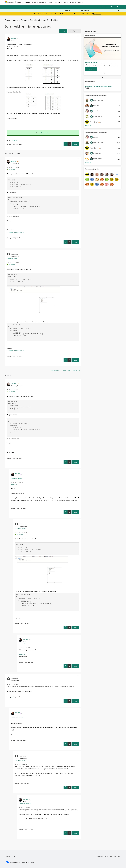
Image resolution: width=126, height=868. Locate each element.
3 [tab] (102, 73)
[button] (63, 31)
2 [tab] (101, 73)
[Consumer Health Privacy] (28, 862)
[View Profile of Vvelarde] (13, 161)
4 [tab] (103, 73)
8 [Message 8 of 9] (12, 356)
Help (111, 7)
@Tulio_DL (12, 169)
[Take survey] (91, 69)
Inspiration (42, 2)
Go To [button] (117, 7)
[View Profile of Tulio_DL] (13, 38)
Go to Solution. (45, 133)
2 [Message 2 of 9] (12, 697)
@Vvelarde (14, 484)
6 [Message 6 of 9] (12, 238)
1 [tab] (100, 73)
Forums (34, 2)
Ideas (49, 2)
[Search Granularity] (71, 11)
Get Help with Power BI (39, 20)
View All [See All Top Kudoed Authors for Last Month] (88, 163)
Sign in (105, 7)
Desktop (55, 20)
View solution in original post (15, 232)
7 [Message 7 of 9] (16, 508)
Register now (97, 14)
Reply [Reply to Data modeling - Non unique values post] (75, 144)
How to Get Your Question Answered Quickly (99, 86)
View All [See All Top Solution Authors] (88, 126)
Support (79, 2)
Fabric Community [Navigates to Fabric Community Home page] (23, 2)
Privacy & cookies (99, 856)
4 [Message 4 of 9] (20, 783)
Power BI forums (12, 20)
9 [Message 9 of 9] (24, 662)
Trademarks (117, 856)
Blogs (65, 2)
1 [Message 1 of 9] (12, 144)
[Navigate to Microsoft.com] (10, 2)
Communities (57, 2)
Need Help (15, 140)
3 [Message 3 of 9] (16, 740)
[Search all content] (100, 11)
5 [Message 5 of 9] (24, 829)
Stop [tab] (105, 73)
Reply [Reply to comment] (75, 242)
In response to (12, 259)
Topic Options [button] (74, 31)
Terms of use (109, 856)
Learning (72, 2)
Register (99, 7)
